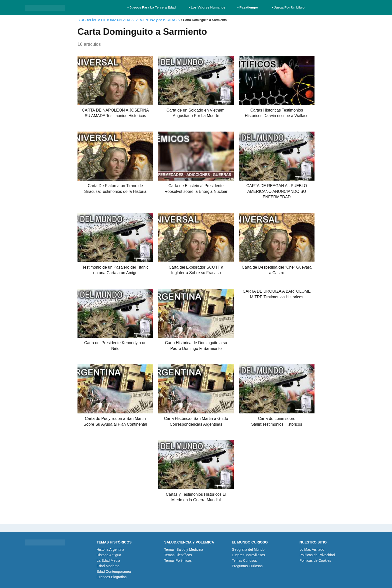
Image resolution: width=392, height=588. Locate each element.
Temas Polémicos (178, 560)
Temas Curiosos (244, 560)
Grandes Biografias (111, 577)
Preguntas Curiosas (247, 566)
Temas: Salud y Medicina (184, 549)
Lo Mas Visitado (312, 549)
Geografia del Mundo (248, 549)
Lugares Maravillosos (248, 555)
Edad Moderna (108, 566)
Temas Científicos (178, 555)
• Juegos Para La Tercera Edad (152, 7)
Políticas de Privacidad (317, 555)
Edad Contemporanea (114, 571)
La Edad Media (108, 560)
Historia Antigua (109, 555)
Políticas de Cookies (315, 560)
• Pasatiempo (248, 7)
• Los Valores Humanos (207, 7)
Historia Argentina (110, 549)
